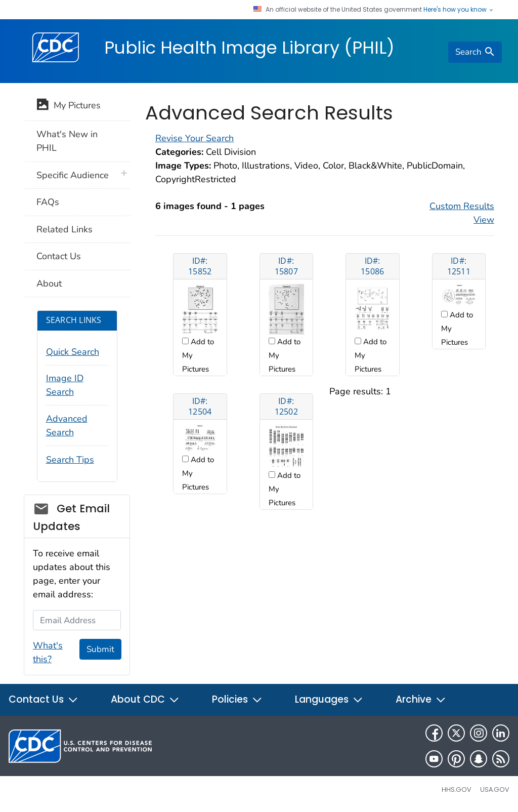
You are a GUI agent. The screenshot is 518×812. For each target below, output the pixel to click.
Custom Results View (462, 213)
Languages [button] (329, 699)
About (49, 283)
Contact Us (59, 256)
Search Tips (70, 460)
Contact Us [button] (44, 699)
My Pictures (69, 106)
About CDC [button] (145, 699)
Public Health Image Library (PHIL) (249, 48)
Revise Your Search (195, 138)
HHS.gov (457, 789)
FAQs (48, 202)
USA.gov (495, 789)
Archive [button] (421, 699)
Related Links (64, 229)
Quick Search (73, 352)
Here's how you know (459, 10)
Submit (100, 649)
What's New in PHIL (67, 141)
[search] (475, 52)
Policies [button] (237, 699)
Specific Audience (73, 175)
